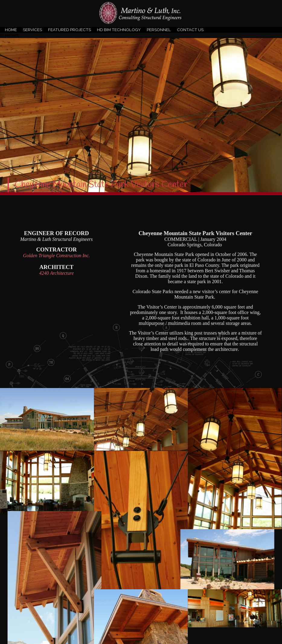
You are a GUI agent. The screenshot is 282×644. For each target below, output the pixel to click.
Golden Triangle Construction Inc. (56, 256)
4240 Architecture (57, 273)
